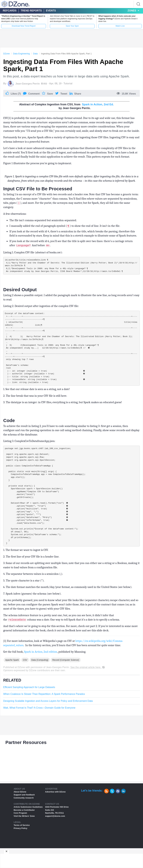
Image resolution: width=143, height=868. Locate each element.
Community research (24, 818)
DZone (6, 54)
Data (35, 54)
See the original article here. (88, 687)
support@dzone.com (55, 836)
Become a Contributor (24, 830)
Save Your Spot (72, 26)
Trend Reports (31, 11)
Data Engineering (21, 54)
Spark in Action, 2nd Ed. (98, 104)
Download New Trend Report (24, 26)
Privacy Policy (21, 848)
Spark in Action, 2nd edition (41, 672)
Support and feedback (24, 814)
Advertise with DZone (55, 812)
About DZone (20, 812)
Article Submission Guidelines (28, 827)
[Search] (138, 4)
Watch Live (120, 26)
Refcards (10, 11)
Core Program (20, 833)
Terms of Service (22, 845)
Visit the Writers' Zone (24, 836)
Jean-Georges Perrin (28, 84)
